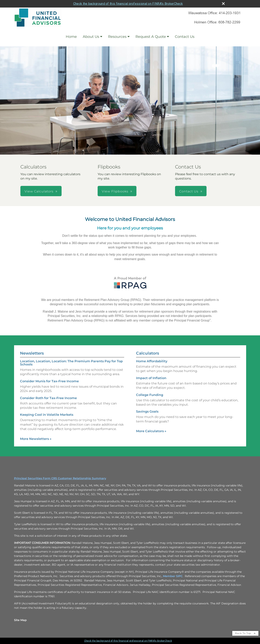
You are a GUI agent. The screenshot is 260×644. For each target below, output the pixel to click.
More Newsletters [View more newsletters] (36, 439)
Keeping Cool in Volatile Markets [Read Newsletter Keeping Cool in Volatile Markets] (47, 415)
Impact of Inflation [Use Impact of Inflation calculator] (151, 378)
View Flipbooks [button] (115, 191)
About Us (91, 37)
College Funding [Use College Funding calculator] (150, 395)
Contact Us (185, 37)
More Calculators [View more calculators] (151, 431)
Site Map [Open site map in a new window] (20, 620)
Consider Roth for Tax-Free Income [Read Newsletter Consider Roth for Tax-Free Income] (48, 398)
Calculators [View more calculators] (148, 353)
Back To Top (245, 633)
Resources (117, 37)
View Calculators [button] (39, 191)
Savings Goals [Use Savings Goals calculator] (147, 411)
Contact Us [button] (189, 191)
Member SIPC (173, 576)
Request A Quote (151, 37)
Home (71, 37)
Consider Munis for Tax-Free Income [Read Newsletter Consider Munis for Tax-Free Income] (49, 381)
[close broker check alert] (223, 4)
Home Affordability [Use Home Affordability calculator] (152, 361)
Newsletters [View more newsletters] (32, 353)
